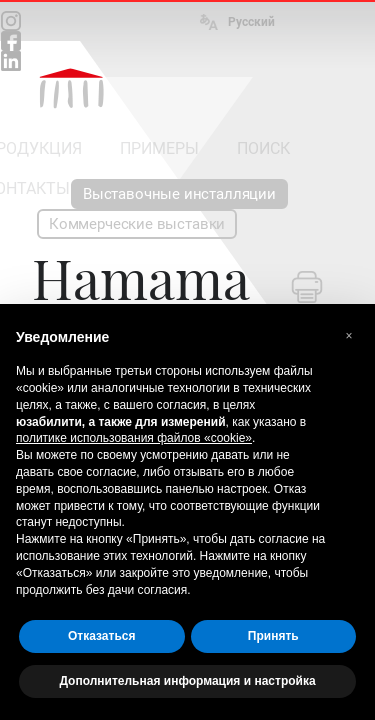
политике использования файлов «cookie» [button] (134, 438)
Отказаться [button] (101, 636)
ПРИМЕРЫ (159, 148)
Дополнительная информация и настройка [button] (187, 681)
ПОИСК (263, 148)
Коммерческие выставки (137, 224)
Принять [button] (273, 636)
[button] (349, 336)
